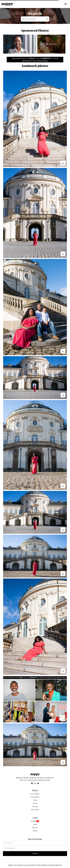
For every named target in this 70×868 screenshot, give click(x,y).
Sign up (35, 828)
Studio (33, 821)
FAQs (35, 800)
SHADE (33, 865)
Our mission (35, 794)
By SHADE (35, 810)
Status (35, 831)
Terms (35, 803)
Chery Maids (41, 865)
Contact (35, 807)
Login (35, 824)
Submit (35, 853)
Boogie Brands (56, 865)
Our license (35, 797)
